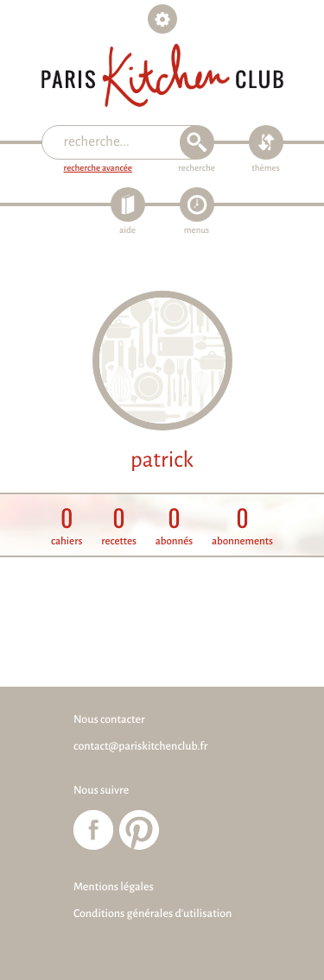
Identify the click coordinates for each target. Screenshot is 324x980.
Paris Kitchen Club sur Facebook (93, 830)
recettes (119, 526)
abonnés (175, 526)
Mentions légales (114, 887)
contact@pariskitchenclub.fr (140, 746)
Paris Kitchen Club (162, 75)
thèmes (266, 169)
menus (197, 231)
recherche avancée (98, 169)
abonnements (242, 526)
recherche (197, 169)
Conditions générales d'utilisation (152, 914)
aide (127, 231)
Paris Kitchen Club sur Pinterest (139, 830)
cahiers (67, 526)
